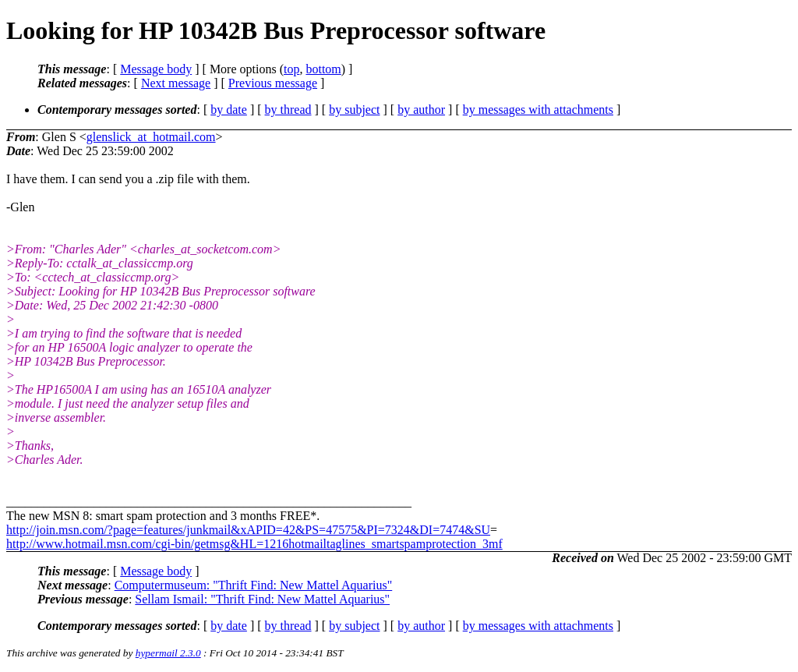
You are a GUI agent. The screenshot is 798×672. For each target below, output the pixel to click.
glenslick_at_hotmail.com (151, 137)
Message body (156, 69)
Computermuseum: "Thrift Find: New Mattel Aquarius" (254, 585)
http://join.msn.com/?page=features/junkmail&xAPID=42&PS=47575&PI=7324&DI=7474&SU (248, 530)
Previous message (273, 83)
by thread (288, 110)
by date (229, 110)
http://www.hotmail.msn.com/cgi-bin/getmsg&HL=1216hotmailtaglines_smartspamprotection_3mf (254, 544)
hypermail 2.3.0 (168, 653)
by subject (354, 110)
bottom (323, 69)
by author (421, 110)
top (291, 69)
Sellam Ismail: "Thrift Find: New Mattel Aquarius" (262, 599)
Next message (176, 83)
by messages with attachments (538, 110)
